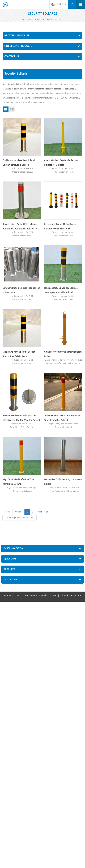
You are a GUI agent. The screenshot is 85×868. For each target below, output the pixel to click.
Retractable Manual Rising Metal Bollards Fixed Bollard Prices (60, 227)
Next (40, 512)
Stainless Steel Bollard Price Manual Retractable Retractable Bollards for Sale (20, 227)
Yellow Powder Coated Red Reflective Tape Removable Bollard (62, 418)
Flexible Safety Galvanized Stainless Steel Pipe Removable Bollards (61, 290)
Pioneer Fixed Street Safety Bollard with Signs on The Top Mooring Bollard (21, 418)
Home (27, 20)
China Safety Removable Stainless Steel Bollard (63, 354)
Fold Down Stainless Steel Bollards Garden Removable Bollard (19, 163)
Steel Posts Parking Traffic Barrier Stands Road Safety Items (19, 354)
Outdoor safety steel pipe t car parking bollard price (21, 290)
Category (38, 20)
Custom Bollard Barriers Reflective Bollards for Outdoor (61, 163)
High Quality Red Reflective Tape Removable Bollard (18, 482)
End (48, 512)
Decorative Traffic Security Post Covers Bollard (63, 482)
